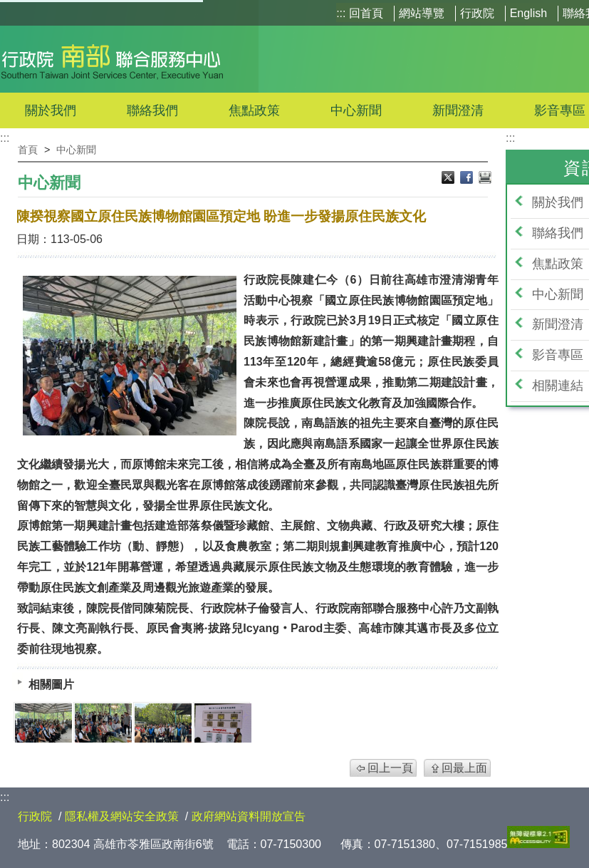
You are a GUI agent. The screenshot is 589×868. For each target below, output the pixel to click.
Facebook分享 (468, 179)
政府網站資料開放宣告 (249, 816)
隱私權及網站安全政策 (122, 816)
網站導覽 (422, 13)
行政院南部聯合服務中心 (112, 59)
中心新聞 (356, 110)
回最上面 (464, 768)
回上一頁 (390, 768)
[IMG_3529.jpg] (223, 723)
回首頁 (366, 13)
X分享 (449, 179)
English (528, 13)
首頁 (28, 150)
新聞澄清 (458, 110)
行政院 (477, 13)
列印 (485, 179)
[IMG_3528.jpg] (103, 723)
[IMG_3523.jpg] (43, 723)
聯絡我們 (152, 110)
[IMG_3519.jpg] (163, 723)
